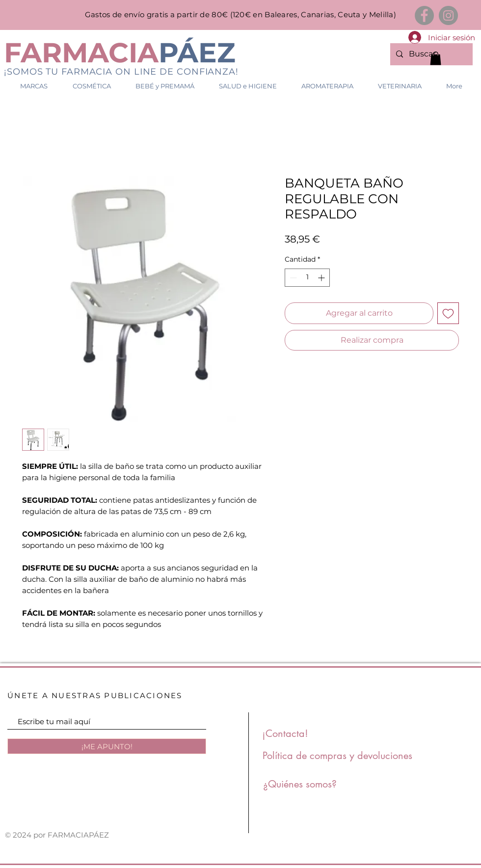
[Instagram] (448, 15)
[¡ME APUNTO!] (107, 746)
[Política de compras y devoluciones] (337, 756)
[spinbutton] (307, 278)
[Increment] (322, 278)
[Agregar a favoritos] (448, 313)
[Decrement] (292, 278)
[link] (436, 58)
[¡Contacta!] (285, 733)
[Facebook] (424, 15)
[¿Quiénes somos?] (300, 784)
